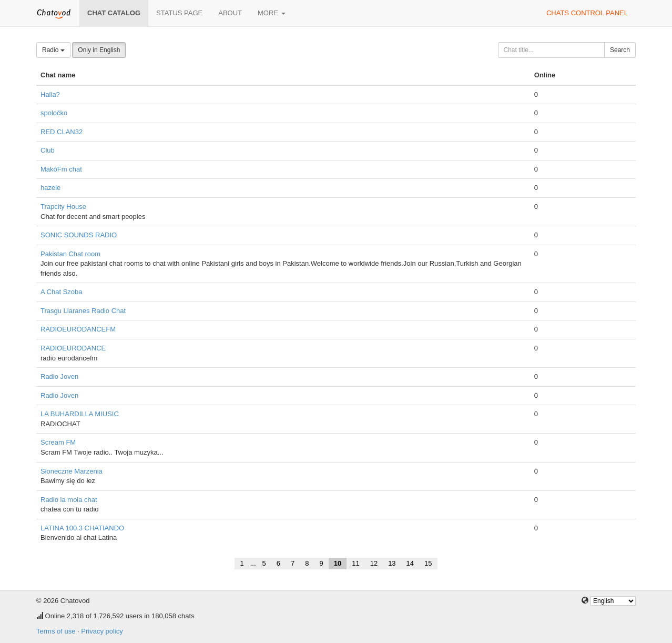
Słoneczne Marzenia (72, 471)
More (272, 13)
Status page (179, 13)
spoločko (54, 113)
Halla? (50, 94)
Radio (53, 50)
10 (338, 563)
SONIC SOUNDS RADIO (79, 235)
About (230, 13)
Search (620, 50)
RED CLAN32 (62, 132)
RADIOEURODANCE (73, 348)
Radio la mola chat (69, 500)
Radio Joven (59, 376)
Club (48, 150)
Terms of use (56, 631)
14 (410, 563)
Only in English (99, 50)
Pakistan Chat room (70, 254)
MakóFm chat (61, 169)
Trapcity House (63, 207)
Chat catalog (114, 13)
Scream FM (58, 442)
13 (392, 563)
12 (374, 563)
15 (428, 563)
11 (355, 563)
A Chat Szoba (62, 292)
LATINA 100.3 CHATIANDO (82, 528)
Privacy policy (102, 631)
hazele (50, 188)
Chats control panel (587, 13)
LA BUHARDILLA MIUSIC (80, 414)
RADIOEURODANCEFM (78, 329)
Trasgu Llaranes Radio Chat (83, 311)
